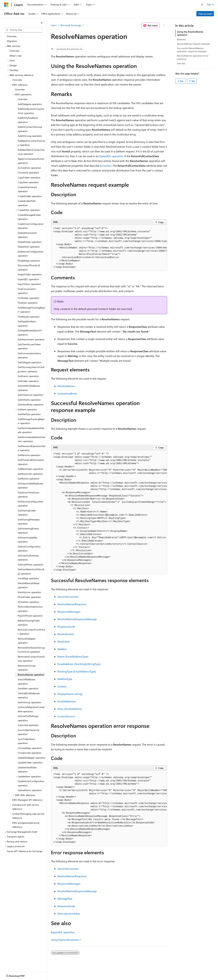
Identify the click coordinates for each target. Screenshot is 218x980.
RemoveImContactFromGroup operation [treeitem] (31, 659)
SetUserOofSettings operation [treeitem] (28, 718)
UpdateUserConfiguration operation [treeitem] (31, 783)
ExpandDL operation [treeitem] (28, 279)
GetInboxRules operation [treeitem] (31, 404)
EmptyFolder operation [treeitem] (30, 274)
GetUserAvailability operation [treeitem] (28, 540)
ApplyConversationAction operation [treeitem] (31, 161)
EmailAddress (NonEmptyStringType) (79, 664)
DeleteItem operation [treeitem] (29, 247)
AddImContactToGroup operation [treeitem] (30, 129)
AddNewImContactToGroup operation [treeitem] (32, 143)
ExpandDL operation (111, 156)
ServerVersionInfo (68, 597)
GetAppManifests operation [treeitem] (27, 323)
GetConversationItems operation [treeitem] (29, 355)
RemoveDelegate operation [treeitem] (26, 641)
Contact (107, 166)
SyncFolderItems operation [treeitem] (26, 741)
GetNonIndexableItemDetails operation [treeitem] (31, 430)
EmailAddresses (67, 701)
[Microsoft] (6, 5)
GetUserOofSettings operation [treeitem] (28, 558)
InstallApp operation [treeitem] (28, 578)
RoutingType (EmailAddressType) (77, 671)
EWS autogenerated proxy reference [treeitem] (26, 825)
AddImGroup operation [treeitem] (30, 136)
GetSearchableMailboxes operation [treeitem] (30, 486)
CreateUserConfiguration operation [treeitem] (31, 226)
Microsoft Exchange (71, 25)
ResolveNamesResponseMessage (77, 619)
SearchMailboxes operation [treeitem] (26, 681)
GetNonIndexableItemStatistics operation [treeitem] (32, 439)
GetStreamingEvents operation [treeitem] (28, 531)
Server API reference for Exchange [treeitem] (25, 851)
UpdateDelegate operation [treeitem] (32, 758)
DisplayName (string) (70, 694)
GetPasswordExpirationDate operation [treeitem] (32, 448)
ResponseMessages (69, 612)
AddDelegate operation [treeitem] (30, 104)
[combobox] (23, 30)
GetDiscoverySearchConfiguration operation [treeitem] (31, 369)
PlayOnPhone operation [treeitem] (30, 616)
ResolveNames (66, 386)
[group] (109, 248)
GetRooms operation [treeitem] (29, 479)
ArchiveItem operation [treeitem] (29, 168)
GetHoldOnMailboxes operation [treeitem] (29, 388)
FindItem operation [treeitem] (28, 303)
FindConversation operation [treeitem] (27, 291)
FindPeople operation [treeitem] (29, 317)
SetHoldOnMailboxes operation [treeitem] (29, 695)
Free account (205, 14)
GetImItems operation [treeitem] (29, 400)
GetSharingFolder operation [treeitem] (27, 513)
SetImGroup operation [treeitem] (29, 702)
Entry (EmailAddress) (70, 709)
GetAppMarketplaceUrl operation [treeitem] (30, 332)
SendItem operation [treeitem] (28, 688)
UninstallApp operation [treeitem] (30, 748)
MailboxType (65, 679)
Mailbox (62, 649)
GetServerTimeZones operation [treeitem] (29, 495)
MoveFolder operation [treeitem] (29, 597)
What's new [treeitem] (16, 56)
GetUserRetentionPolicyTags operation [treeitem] (31, 571)
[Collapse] (42, 23)
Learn (54, 25)
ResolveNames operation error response (193, 57)
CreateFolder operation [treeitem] (30, 196)
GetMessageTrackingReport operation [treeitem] (31, 421)
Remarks (181, 39)
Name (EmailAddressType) (73, 656)
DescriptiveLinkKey (69, 913)
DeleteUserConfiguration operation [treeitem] (31, 254)
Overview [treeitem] (12, 36)
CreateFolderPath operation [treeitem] (27, 203)
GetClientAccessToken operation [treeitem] (29, 346)
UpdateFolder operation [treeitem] (30, 762)
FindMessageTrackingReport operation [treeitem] (32, 310)
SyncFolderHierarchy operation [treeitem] (29, 732)
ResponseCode (66, 627)
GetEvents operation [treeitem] (28, 376)
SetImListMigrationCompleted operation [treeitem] (31, 709)
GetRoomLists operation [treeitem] (30, 474)
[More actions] (164, 25)
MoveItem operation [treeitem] (28, 602)
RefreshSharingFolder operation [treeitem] (29, 623)
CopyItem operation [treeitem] (28, 182)
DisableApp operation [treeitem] (29, 261)
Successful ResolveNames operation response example (192, 50)
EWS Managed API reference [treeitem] (27, 800)
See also (181, 63)
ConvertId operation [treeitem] (28, 173)
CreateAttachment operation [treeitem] (27, 189)
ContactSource (66, 716)
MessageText (65, 899)
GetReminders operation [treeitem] (30, 469)
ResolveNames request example (193, 44)
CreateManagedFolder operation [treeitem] (29, 217)
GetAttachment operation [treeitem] (31, 339)
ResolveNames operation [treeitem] (31, 675)
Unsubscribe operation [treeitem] (30, 753)
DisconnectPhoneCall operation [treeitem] (29, 267)
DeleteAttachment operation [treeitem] (27, 235)
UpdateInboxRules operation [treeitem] (27, 769)
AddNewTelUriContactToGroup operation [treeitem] (31, 152)
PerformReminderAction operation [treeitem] (30, 609)
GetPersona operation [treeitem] (29, 455)
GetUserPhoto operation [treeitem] (30, 565)
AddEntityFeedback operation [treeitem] (28, 120)
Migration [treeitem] (12, 41)
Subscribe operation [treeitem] (28, 725)
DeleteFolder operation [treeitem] (30, 242)
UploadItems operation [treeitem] (30, 790)
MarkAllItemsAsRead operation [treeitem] (28, 585)
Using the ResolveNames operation (190, 33)
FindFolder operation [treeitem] (29, 298)
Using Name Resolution (65, 940)
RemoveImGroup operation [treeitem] (27, 668)
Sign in (210, 4)
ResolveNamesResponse (72, 604)
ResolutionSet (66, 634)
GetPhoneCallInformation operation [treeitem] (31, 462)
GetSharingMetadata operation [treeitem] (29, 522)
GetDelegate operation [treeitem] (30, 362)
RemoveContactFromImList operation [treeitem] (32, 632)
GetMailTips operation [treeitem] (29, 414)
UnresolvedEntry (67, 393)
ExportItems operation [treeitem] (29, 284)
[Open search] (202, 5)
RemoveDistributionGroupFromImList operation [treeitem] (31, 650)
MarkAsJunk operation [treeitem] (29, 592)
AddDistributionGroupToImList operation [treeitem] (31, 111)
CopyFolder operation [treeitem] (29, 177)
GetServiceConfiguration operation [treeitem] (30, 504)
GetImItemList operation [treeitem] (30, 395)
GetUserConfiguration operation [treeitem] (29, 549)
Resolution (64, 641)
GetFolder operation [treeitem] (28, 381)
